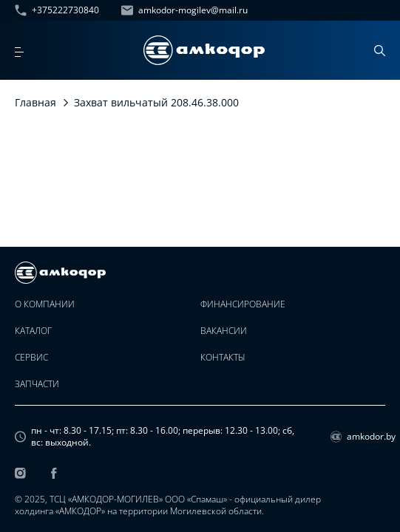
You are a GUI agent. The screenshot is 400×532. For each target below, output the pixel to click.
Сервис (31, 358)
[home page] (204, 50)
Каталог (33, 331)
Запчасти (37, 384)
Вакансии (224, 331)
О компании (45, 304)
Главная (35, 102)
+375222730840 (57, 10)
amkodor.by (358, 436)
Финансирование (243, 304)
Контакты (223, 358)
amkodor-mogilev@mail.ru (184, 10)
